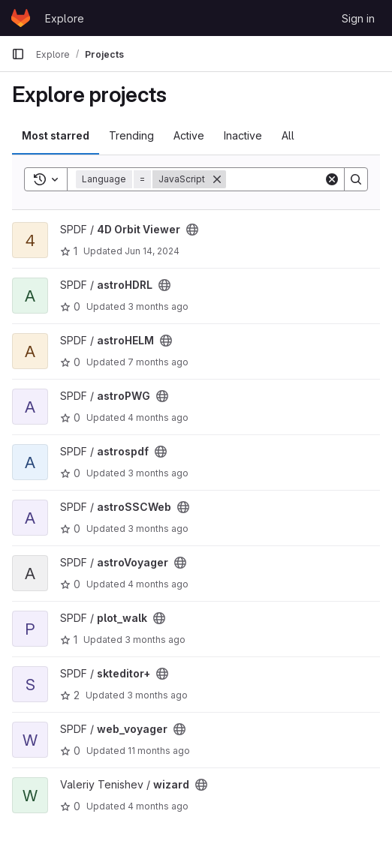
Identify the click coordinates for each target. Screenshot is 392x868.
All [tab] (288, 135)
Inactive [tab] (243, 135)
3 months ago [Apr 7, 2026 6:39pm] (157, 695)
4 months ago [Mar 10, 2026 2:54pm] (158, 806)
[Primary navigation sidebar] (18, 54)
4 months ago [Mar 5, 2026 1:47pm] (158, 417)
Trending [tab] (131, 135)
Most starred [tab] (56, 135)
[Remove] (217, 179)
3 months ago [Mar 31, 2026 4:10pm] (158, 306)
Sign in (358, 18)
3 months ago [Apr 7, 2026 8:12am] (158, 529)
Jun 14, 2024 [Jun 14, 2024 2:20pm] (152, 251)
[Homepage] (21, 18)
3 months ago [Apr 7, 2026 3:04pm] (158, 473)
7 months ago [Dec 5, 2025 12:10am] (158, 362)
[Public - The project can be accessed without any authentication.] (192, 230)
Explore (65, 18)
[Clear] (332, 179)
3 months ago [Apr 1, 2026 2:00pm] (155, 640)
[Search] (356, 179)
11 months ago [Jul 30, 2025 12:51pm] (159, 751)
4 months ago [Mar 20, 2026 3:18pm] (158, 584)
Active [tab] (189, 135)
